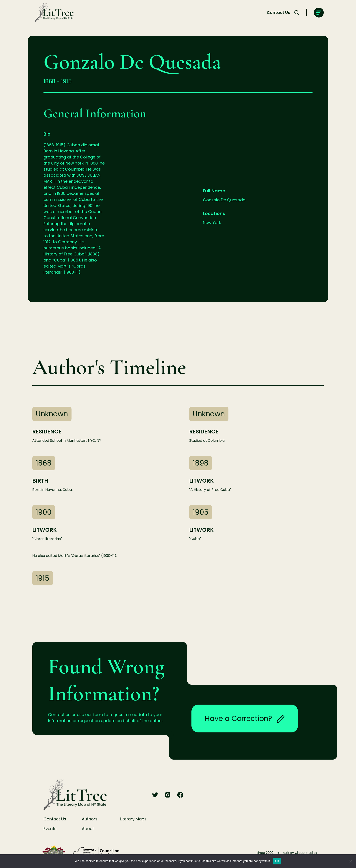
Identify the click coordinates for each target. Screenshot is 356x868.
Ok (277, 861)
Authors (90, 819)
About (88, 829)
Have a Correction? (245, 719)
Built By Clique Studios (300, 853)
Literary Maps (133, 819)
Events (50, 829)
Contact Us (278, 12)
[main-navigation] (319, 13)
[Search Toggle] (297, 13)
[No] (350, 861)
